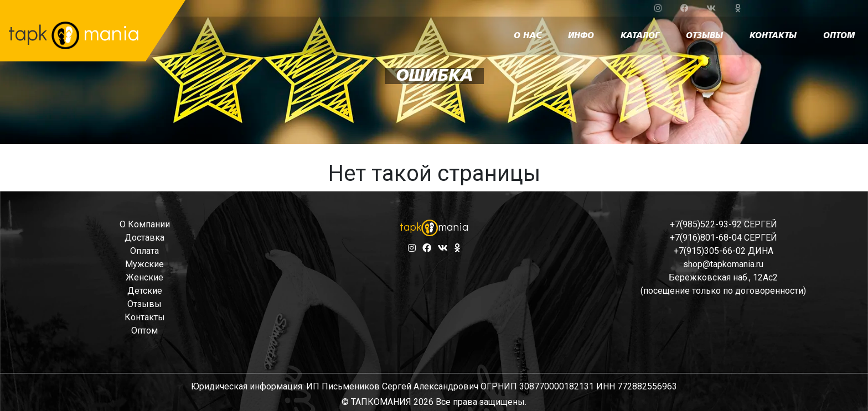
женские (144, 277)
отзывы (704, 36)
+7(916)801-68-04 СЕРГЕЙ (724, 238)
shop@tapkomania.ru (723, 264)
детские (145, 291)
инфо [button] (581, 36)
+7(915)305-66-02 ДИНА (724, 251)
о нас (528, 36)
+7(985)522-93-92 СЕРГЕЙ (724, 224)
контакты (773, 36)
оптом (839, 36)
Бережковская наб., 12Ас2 (723, 277)
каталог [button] (640, 36)
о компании (145, 224)
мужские (144, 264)
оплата (144, 251)
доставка (144, 238)
